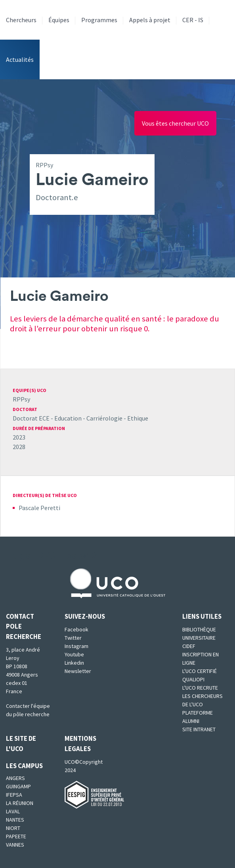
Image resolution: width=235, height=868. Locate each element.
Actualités (20, 59)
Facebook (76, 629)
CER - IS (193, 20)
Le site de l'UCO (21, 743)
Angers (15, 778)
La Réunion (20, 803)
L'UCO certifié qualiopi (200, 675)
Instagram (76, 646)
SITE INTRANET (199, 729)
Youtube (74, 654)
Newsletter (78, 671)
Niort (13, 828)
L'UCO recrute (200, 688)
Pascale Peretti (39, 508)
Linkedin (74, 663)
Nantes (15, 820)
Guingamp (18, 786)
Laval (13, 811)
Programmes (99, 20)
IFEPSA (14, 795)
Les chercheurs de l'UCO (203, 700)
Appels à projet (150, 20)
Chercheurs (21, 20)
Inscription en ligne (201, 659)
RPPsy (21, 399)
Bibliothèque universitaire (199, 634)
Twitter (73, 638)
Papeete (16, 836)
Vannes (15, 845)
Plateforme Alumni (198, 717)
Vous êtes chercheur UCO (175, 123)
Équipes (59, 20)
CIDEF (189, 646)
